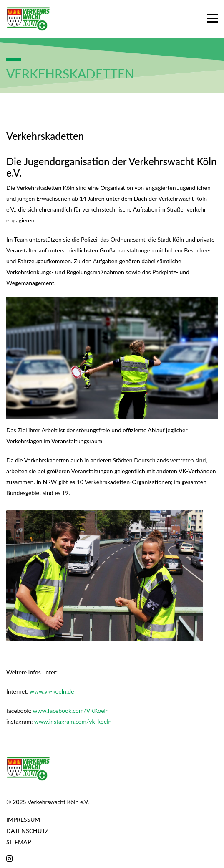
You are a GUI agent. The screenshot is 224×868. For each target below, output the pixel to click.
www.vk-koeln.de (52, 691)
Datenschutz (27, 831)
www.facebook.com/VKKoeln (70, 710)
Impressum (23, 819)
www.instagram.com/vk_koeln (73, 721)
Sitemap (19, 842)
